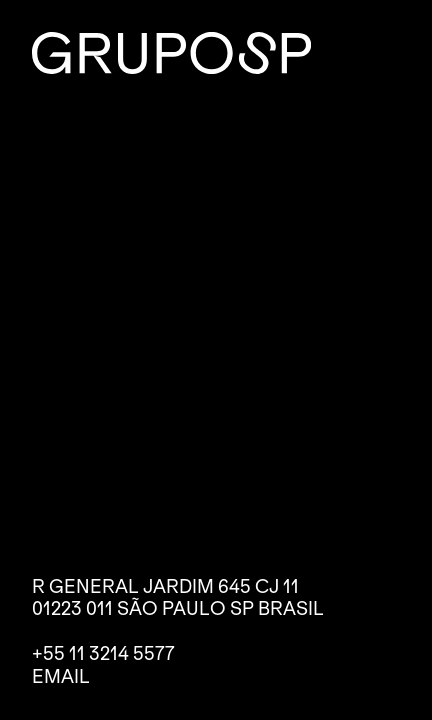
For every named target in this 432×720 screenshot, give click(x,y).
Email (61, 677)
